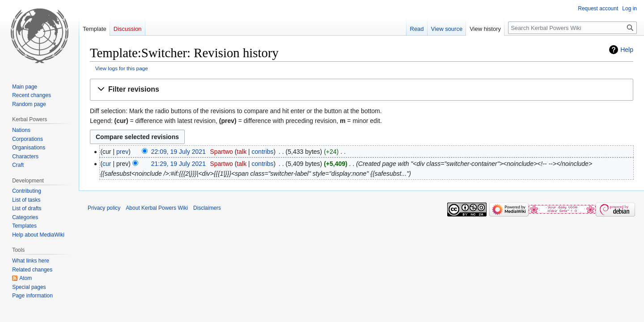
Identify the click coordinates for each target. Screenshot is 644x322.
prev (122, 152)
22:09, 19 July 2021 (178, 152)
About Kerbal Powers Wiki (157, 208)
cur (107, 164)
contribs (263, 152)
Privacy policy (104, 208)
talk (241, 152)
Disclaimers (207, 208)
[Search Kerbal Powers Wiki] (572, 28)
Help (627, 50)
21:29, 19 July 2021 (178, 164)
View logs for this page (122, 68)
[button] (362, 90)
